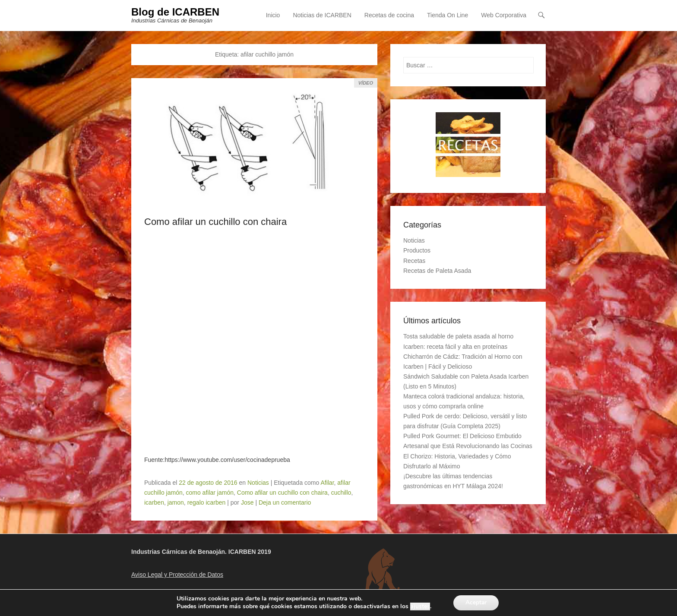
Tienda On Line (448, 15)
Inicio (273, 15)
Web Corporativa (504, 15)
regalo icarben (207, 502)
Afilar (327, 483)
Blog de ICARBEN (175, 12)
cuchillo (341, 493)
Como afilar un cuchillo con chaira (215, 222)
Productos (417, 251)
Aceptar (476, 602)
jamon (176, 502)
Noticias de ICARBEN (322, 15)
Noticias (258, 483)
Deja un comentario (285, 502)
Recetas (414, 261)
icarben (154, 502)
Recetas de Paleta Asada (437, 271)
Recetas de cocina (389, 15)
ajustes (419, 607)
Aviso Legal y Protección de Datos (177, 575)
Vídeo (366, 83)
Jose (247, 502)
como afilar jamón (210, 493)
